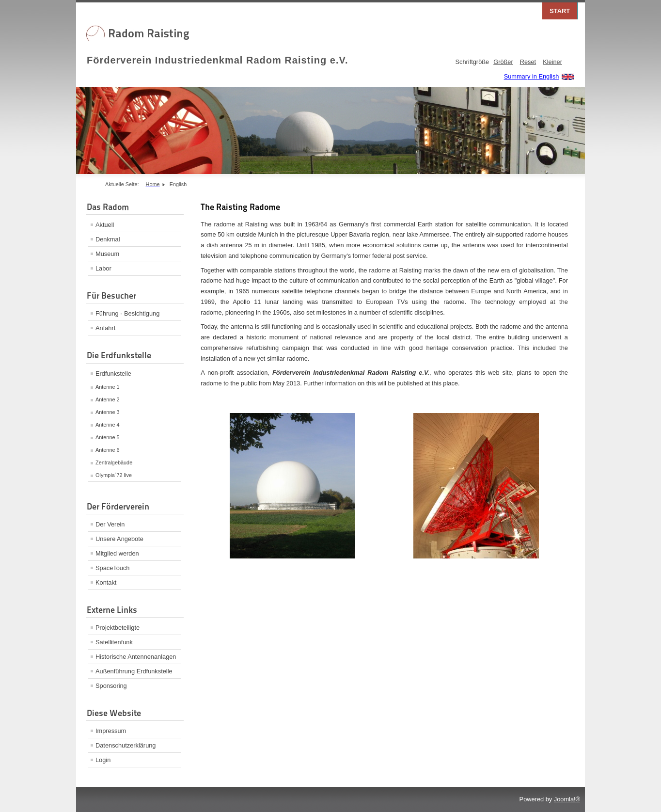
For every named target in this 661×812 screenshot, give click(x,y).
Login (103, 760)
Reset (528, 62)
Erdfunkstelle (113, 374)
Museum (107, 254)
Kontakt (106, 582)
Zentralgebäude (114, 462)
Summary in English (532, 76)
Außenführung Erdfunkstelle (134, 671)
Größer (503, 62)
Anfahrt (105, 328)
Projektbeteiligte (118, 628)
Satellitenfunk (114, 642)
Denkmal (108, 239)
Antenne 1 (108, 387)
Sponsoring (111, 686)
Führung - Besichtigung (127, 313)
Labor (103, 268)
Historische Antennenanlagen (136, 657)
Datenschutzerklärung (126, 745)
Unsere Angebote (119, 539)
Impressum (111, 731)
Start (560, 11)
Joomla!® (567, 799)
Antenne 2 (108, 399)
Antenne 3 (108, 412)
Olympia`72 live (114, 475)
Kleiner (552, 62)
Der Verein (110, 524)
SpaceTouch (112, 568)
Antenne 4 (108, 425)
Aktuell (105, 225)
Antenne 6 (108, 450)
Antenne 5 (108, 437)
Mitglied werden (117, 553)
